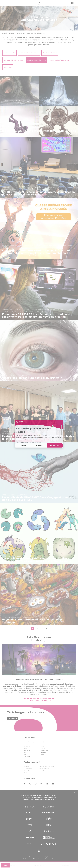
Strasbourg (44, 750)
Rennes (43, 748)
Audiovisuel (8, 67)
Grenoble (27, 750)
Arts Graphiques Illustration (36, 33)
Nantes (43, 742)
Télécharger (13, 719)
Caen (25, 748)
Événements (28, 769)
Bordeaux (27, 746)
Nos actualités (21, 33)
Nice (42, 744)
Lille (25, 752)
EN (72, 3)
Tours (42, 754)
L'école (12, 33)
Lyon (25, 754)
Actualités (27, 771)
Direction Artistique (50, 53)
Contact (26, 767)
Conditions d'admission (46, 767)
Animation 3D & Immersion (13, 60)
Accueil (5, 33)
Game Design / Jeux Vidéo (60, 60)
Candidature (43, 771)
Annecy (26, 744)
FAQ (25, 773)
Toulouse (43, 752)
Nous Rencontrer (38, 865)
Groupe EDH (50, 800)
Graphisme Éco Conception (29, 53)
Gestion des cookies (49, 859)
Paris (42, 746)
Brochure (12, 865)
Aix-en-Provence (29, 742)
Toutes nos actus (9, 53)
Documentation (44, 769)
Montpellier (27, 756)
